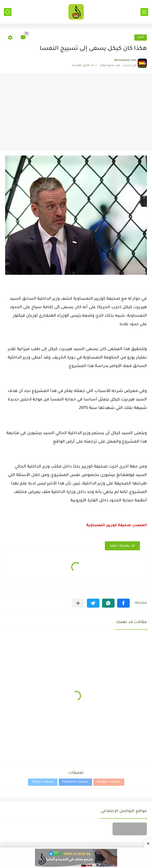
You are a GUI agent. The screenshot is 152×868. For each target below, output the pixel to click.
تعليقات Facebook (75, 782)
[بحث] (8, 12)
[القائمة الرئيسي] (144, 12)
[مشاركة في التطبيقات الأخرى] (78, 603)
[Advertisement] (76, 112)
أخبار (141, 37)
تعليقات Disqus (43, 782)
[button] (123, 603)
